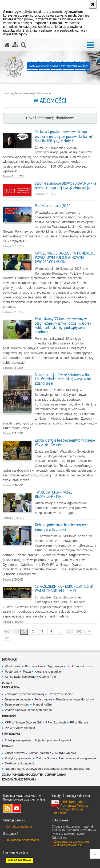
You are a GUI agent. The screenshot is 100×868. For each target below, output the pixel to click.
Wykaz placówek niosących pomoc (28, 710)
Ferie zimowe (43, 699)
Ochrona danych (55, 774)
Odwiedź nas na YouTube (17, 808)
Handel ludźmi (43, 704)
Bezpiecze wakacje (18, 699)
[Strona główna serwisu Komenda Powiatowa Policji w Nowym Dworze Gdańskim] (7, 45)
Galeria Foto (48, 677)
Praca (27, 672)
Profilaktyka (11, 687)
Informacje (29, 93)
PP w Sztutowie (56, 722)
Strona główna (13, 93)
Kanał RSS (7, 808)
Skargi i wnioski (65, 753)
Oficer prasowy (15, 753)
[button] (91, 45)
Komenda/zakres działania (19, 779)
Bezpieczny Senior (60, 694)
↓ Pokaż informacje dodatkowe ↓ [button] (50, 118)
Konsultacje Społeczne (20, 677)
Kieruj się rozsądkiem (49, 672)
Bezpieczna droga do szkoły (75, 699)
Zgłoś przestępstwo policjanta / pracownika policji (38, 740)
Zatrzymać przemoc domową (24, 694)
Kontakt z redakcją (19, 827)
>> (6, 637)
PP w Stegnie (79, 722)
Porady (7, 683)
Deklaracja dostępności (20, 763)
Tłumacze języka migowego (77, 758)
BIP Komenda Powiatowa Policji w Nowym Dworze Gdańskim (70, 808)
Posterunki (12, 672)
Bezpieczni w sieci (17, 704)
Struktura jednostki (79, 666)
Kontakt (8, 746)
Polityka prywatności (19, 758)
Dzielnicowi (10, 716)
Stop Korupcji (11, 734)
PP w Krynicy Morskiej (20, 728)
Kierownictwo (34, 666)
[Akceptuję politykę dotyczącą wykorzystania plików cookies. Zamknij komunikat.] (93, 4)
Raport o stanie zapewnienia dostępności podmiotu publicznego (48, 769)
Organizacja (55, 666)
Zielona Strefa (45, 758)
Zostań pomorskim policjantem (23, 774)
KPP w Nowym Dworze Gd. (23, 722)
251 (79, 631)
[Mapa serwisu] (15, 45)
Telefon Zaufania (40, 753)
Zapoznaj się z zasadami (72, 842)
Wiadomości (45, 93)
